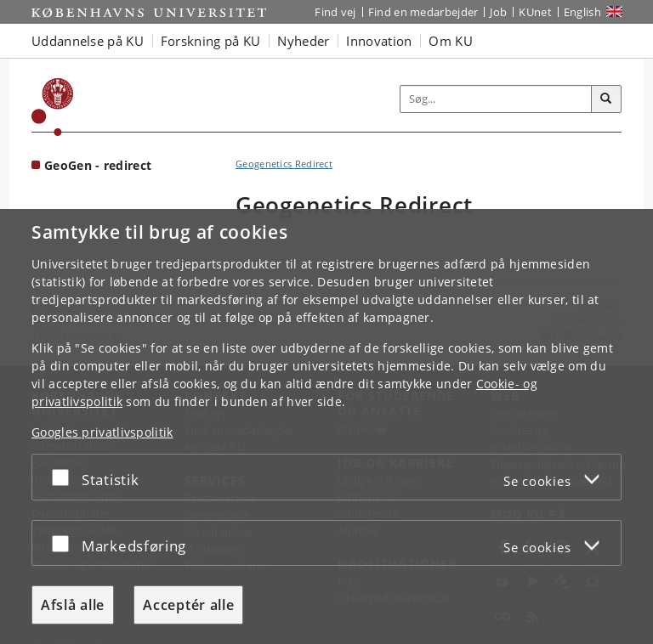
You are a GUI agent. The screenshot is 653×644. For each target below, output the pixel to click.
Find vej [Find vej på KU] (335, 12)
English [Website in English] (582, 12)
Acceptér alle (188, 605)
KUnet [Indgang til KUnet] (535, 12)
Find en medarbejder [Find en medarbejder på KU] (423, 12)
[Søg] (606, 99)
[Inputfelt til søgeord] (496, 99)
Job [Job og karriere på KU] (498, 12)
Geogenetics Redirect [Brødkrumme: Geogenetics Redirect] (284, 164)
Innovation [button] (379, 41)
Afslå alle (73, 605)
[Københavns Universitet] (53, 107)
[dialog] (326, 427)
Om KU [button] (451, 41)
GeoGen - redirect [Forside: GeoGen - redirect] (98, 165)
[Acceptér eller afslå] (65, 477)
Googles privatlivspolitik (102, 432)
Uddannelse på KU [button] (88, 41)
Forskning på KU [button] (211, 41)
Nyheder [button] (303, 41)
